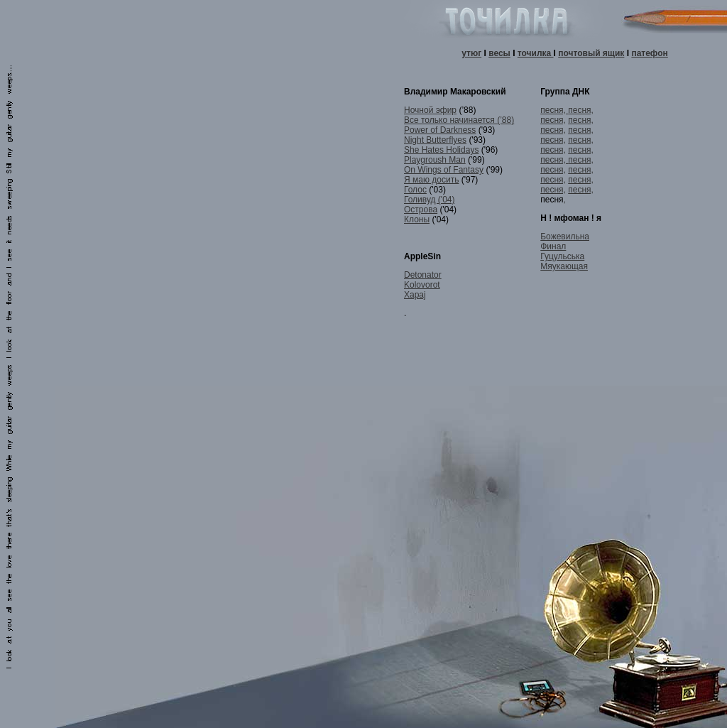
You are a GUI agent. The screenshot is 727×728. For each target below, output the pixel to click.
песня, (554, 110)
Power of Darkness (440, 130)
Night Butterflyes (435, 140)
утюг (471, 53)
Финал (553, 246)
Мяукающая (564, 266)
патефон (649, 53)
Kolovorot (422, 285)
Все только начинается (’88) (459, 120)
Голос (415, 190)
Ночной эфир (430, 110)
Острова (421, 210)
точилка (536, 53)
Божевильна (565, 237)
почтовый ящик (591, 53)
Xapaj (415, 295)
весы (499, 53)
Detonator (423, 275)
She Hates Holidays (441, 150)
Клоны (417, 219)
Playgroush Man (435, 160)
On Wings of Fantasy (444, 170)
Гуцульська (562, 256)
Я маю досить (431, 180)
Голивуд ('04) (430, 200)
